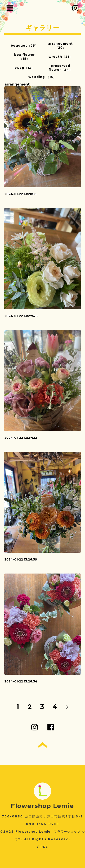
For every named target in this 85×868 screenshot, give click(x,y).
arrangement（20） (60, 46)
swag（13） (25, 68)
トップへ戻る (42, 745)
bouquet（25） (24, 46)
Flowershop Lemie (42, 806)
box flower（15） (24, 57)
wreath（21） (61, 57)
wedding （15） (42, 77)
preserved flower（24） (61, 68)
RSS (44, 847)
